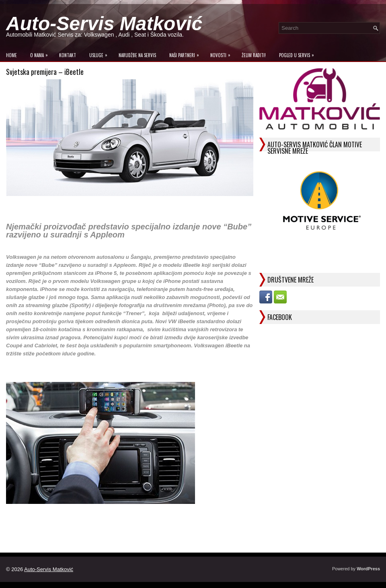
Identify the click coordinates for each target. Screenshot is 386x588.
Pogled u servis (299, 53)
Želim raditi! (254, 55)
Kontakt (68, 55)
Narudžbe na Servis (137, 55)
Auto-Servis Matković (104, 24)
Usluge (100, 53)
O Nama (41, 53)
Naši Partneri (186, 53)
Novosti (222, 53)
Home (11, 55)
